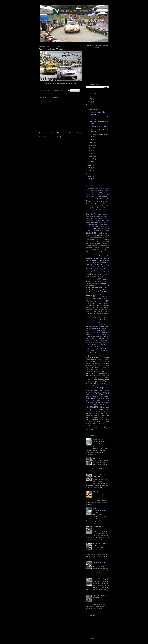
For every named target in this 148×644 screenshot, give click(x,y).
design (107, 237)
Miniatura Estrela (101, 334)
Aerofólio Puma (102, 192)
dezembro (93, 107)
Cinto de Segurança (103, 226)
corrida (93, 233)
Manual (88, 328)
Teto (106, 424)
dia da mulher (97, 244)
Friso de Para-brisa (92, 284)
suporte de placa (105, 420)
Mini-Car (104, 332)
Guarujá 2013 (90, 303)
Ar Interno (102, 202)
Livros (96, 322)
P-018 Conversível (95, 351)
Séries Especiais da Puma (92, 416)
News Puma (103, 341)
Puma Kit (106, 386)
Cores (107, 230)
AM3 (105, 194)
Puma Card (106, 378)
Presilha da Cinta (91, 369)
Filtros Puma (98, 277)
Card (87, 218)
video (95, 430)
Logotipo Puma (105, 322)
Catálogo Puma (95, 222)
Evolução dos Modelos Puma (93, 267)
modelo (98, 336)
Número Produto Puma (101, 345)
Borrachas (106, 208)
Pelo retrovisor (93, 357)
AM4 (87, 196)
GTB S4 (96, 294)
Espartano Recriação (92, 258)
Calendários (92, 212)
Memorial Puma (90, 330)
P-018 (107, 349)
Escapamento (105, 254)
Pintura (99, 359)
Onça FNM (95, 347)
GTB (96, 290)
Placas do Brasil (96, 363)
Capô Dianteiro (102, 214)
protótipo (95, 371)
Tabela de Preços (94, 422)
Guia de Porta (103, 303)
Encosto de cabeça (94, 252)
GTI (108, 298)
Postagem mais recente (46, 133)
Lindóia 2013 (99, 320)
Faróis (99, 269)
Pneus (99, 365)
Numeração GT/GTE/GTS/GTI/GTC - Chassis (100, 510)
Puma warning (92, 392)
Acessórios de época (103, 190)
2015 (90, 102)
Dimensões (104, 246)
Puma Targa (93, 390)
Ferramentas (95, 274)
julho (91, 148)
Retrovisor (88, 411)
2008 (90, 179)
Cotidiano (105, 233)
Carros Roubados (90, 220)
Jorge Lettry (97, 312)
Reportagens (92, 407)
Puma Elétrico (100, 382)
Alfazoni (88, 194)
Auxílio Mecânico (90, 206)
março (92, 156)
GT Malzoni (94, 288)
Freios (106, 282)
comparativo (92, 228)
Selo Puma (104, 413)
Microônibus (96, 332)
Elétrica (95, 250)
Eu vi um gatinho (94, 262)
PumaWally (100, 394)
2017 (90, 96)
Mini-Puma (89, 334)
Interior (97, 310)
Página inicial (61, 133)
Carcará (105, 216)
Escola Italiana (92, 256)
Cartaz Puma (100, 220)
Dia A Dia (96, 242)
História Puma (91, 305)
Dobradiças (89, 248)
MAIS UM (104, 326)
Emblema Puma (104, 250)
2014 (90, 104)
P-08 (104, 351)
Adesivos (91, 192)
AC (87, 188)
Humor (90, 308)
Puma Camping (96, 378)
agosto (92, 145)
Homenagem (105, 305)
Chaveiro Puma (91, 224)
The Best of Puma (101, 426)
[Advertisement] (55, 117)
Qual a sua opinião (104, 396)
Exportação (89, 269)
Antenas (88, 199)
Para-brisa (101, 353)
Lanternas (89, 314)
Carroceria (93, 218)
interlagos (105, 310)
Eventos (98, 264)
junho (91, 151)
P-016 (100, 349)
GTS (100, 301)
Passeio (95, 355)
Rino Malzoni (98, 411)
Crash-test (88, 235)
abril (91, 153)
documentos (98, 248)
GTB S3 (88, 294)
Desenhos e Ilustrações (96, 237)
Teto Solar (89, 426)
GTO (92, 301)
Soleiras (104, 418)
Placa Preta (95, 361)
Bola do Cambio (97, 208)
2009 (90, 176)
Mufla (93, 339)
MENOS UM (101, 330)
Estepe (107, 260)
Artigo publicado (99, 204)
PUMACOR (95, 492)
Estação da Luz (97, 260)
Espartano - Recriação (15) (99, 579)
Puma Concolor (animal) (95, 380)
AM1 (93, 194)
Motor (104, 336)
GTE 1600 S (100, 296)
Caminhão (89, 214)
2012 (90, 168)
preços (104, 367)
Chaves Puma (103, 224)
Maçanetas (106, 324)
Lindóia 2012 (89, 320)
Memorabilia (104, 328)
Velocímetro (99, 428)
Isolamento (88, 312)
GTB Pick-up (105, 290)
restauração (101, 409)
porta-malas (96, 367)
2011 (90, 171)
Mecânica (95, 328)
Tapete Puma (99, 424)
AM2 (99, 194)
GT (108, 286)
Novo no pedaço (98, 343)
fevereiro (92, 159)
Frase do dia (98, 282)
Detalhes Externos (95, 239)
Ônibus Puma (104, 347)
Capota (98, 216)
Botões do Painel (93, 210)
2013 (90, 165)
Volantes (101, 430)
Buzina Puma (106, 210)
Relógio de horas (100, 404)
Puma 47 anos (90, 374)
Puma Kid (98, 386)
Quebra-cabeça (94, 398)
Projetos (88, 371)
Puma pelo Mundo (95, 388)
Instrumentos (89, 310)
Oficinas (88, 347)
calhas (103, 212)
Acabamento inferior (95, 188)
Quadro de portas (91, 396)
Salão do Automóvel (94, 414)
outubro (92, 140)
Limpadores (104, 318)
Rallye (98, 402)
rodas (107, 411)
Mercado (88, 332)
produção (104, 369)
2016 (90, 99)
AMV (94, 196)
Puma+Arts (103, 392)
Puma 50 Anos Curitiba (93, 376)
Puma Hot (89, 386)
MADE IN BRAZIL (93, 326)
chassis (105, 222)
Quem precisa (96, 400)
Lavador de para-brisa (92, 318)
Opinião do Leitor (91, 349)
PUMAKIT (88, 394)
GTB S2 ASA (103, 292)
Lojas (89, 324)
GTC (103, 294)
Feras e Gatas (101, 271)
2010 (90, 173)
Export (105, 267)
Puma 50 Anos (103, 374)
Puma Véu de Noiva (104, 390)
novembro (93, 110)
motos (87, 338)
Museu (88, 341)
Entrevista (96, 254)
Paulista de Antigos (104, 355)
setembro (93, 142)
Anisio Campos (103, 196)
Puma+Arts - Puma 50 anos (98, 127)
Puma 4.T (104, 371)
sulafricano (95, 420)
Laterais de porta (102, 316)
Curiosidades (98, 235)
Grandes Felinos (99, 286)
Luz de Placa (96, 324)
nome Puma (89, 343)
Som (87, 420)
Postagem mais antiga (76, 133)
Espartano (102, 256)
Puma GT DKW (99, 384)
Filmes (90, 277)
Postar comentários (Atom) (53, 137)
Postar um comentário (46, 102)
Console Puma (97, 231)
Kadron (105, 312)
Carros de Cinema (103, 218)
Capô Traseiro (90, 216)
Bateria (88, 208)
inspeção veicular (100, 307)
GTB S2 (91, 292)
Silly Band (96, 418)
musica (95, 341)
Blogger (97, 47)
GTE (88, 296)
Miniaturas (89, 336)
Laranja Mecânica (90, 316)
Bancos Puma (101, 206)
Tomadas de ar (90, 428)
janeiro (92, 162)
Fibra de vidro (105, 274)
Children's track (90, 226)
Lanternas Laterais (101, 314)
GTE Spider (97, 298)
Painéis (92, 353)
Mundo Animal (101, 338)
